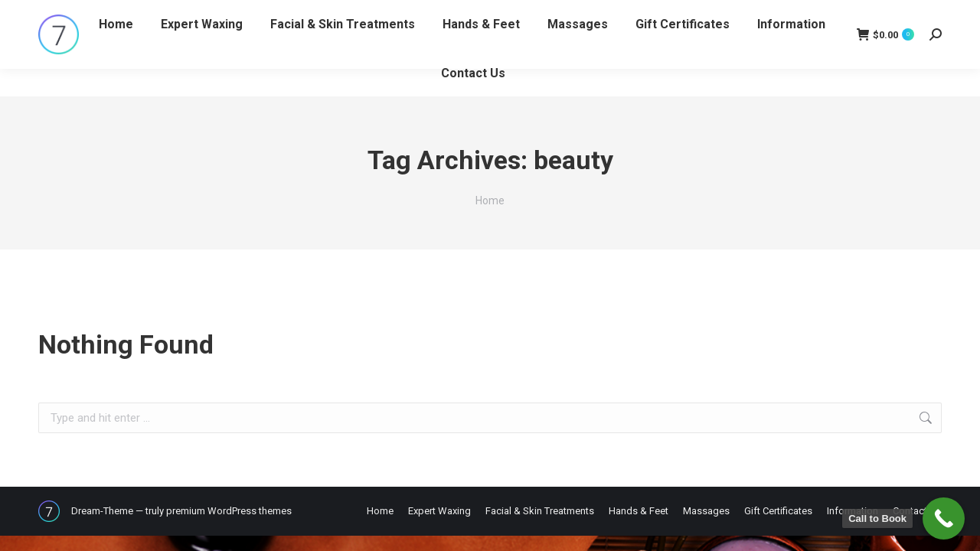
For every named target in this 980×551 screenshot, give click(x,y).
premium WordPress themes (229, 511)
